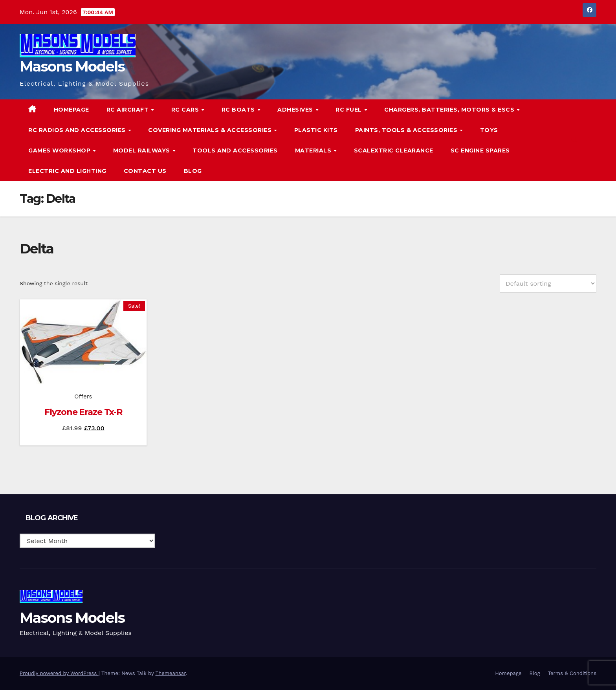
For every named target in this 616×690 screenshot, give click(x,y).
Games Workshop (60, 150)
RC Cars (186, 110)
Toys (489, 130)
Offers (83, 396)
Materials (314, 150)
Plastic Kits (316, 130)
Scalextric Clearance (394, 150)
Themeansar (171, 673)
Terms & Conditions (572, 673)
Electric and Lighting (67, 171)
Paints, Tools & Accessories (407, 130)
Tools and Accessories (235, 150)
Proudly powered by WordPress (59, 673)
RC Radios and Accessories (78, 130)
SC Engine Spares (480, 150)
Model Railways (143, 150)
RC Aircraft (128, 110)
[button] (574, 140)
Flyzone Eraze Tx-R (83, 412)
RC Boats (239, 110)
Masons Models (72, 66)
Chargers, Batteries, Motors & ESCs (450, 110)
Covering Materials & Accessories (211, 130)
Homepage (71, 110)
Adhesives (296, 110)
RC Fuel (349, 110)
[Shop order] (548, 284)
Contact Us (145, 171)
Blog (193, 171)
